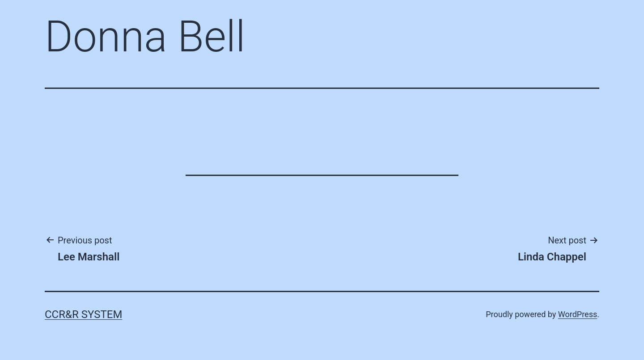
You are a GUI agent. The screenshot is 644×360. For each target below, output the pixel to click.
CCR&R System (83, 314)
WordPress (578, 314)
